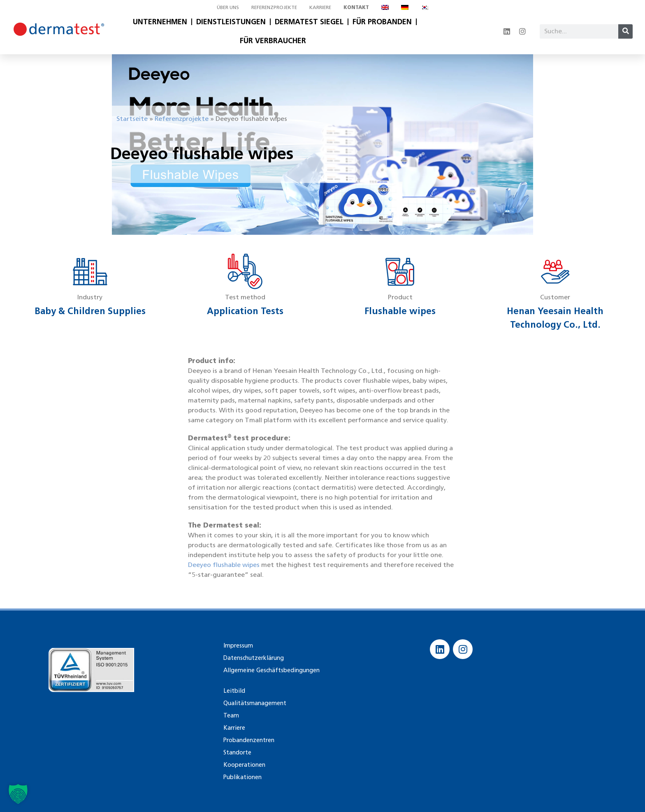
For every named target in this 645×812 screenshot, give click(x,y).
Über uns (228, 7)
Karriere (320, 7)
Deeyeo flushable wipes (224, 565)
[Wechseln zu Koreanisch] (425, 7)
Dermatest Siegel (309, 22)
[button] (18, 794)
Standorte (237, 752)
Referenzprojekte (274, 7)
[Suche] (625, 31)
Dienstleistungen (231, 22)
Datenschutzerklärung (253, 658)
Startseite (132, 119)
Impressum (237, 645)
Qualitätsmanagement (254, 703)
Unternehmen (160, 22)
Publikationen (242, 777)
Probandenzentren (248, 740)
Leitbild (233, 691)
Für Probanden (382, 22)
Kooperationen (244, 765)
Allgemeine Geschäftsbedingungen (270, 670)
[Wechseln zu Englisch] (385, 7)
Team (231, 715)
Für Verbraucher (273, 41)
